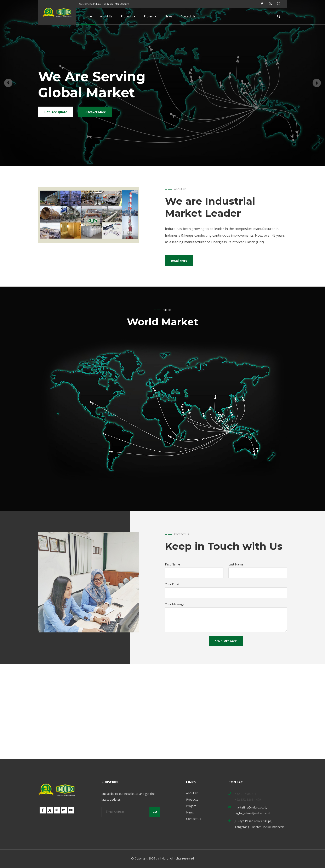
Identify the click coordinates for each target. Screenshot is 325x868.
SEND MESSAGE (226, 641)
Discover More (95, 112)
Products (128, 16)
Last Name (236, 564)
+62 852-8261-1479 (248, 799)
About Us (106, 16)
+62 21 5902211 (246, 794)
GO (155, 812)
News (168, 16)
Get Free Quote (56, 112)
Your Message (175, 604)
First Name (172, 564)
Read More (179, 261)
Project (150, 16)
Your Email (172, 584)
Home (88, 16)
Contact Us (188, 16)
